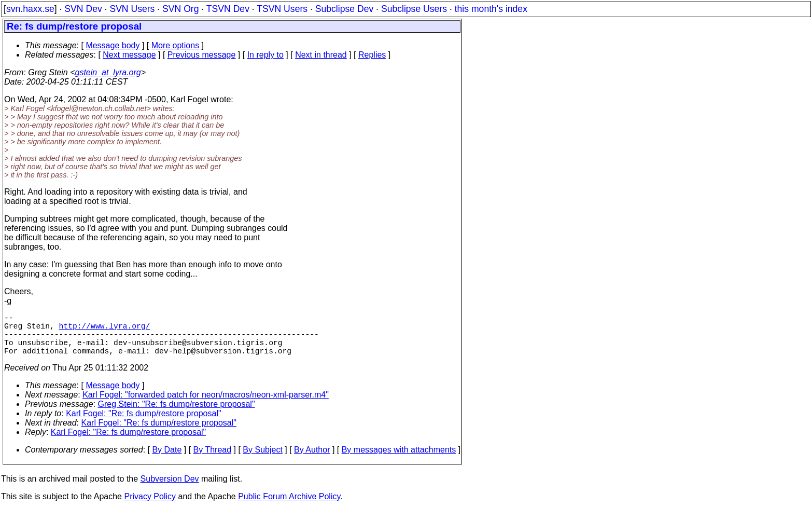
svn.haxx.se (30, 9)
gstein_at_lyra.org (108, 72)
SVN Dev (83, 9)
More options (176, 45)
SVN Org (180, 9)
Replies (372, 55)
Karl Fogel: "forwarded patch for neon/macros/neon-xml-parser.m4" (206, 405)
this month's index (491, 9)
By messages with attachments (399, 460)
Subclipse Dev (344, 9)
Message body (113, 45)
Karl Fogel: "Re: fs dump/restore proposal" (144, 424)
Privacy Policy (150, 507)
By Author (312, 460)
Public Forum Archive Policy (289, 507)
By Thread (213, 460)
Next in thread (321, 55)
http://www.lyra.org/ (105, 330)
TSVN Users (282, 9)
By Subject (262, 460)
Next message (129, 55)
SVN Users (132, 9)
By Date (167, 460)
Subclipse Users (414, 9)
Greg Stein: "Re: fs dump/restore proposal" (177, 414)
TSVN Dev (228, 9)
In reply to (265, 55)
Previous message (202, 55)
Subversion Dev (170, 489)
